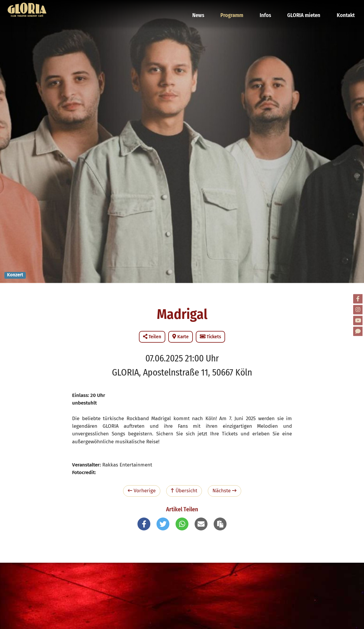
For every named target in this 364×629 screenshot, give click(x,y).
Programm (238, 7)
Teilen (152, 337)
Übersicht (184, 491)
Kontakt (345, 7)
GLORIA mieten (306, 7)
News (206, 7)
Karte (181, 337)
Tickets (210, 337)
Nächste (224, 491)
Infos (269, 7)
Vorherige (142, 491)
